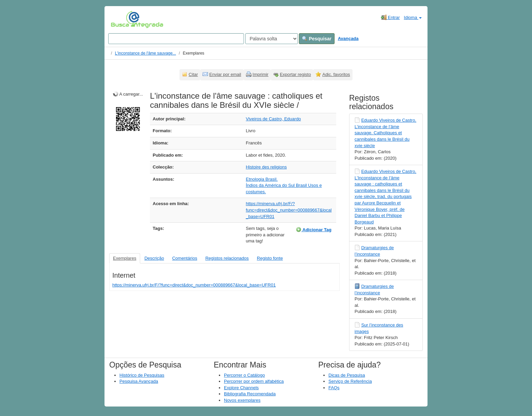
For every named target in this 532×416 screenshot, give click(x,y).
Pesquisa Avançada (139, 381)
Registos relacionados (227, 258)
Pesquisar (317, 39)
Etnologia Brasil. (262, 179)
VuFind (121, 19)
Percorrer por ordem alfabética (254, 381)
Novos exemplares (242, 400)
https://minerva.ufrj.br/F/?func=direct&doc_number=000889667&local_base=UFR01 (289, 210)
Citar (193, 74)
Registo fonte (270, 258)
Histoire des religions (267, 167)
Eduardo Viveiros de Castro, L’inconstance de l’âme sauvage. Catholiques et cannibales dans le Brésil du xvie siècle (385, 133)
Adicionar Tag (314, 230)
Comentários (185, 258)
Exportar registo (296, 74)
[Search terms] (176, 39)
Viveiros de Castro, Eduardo (273, 119)
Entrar (390, 17)
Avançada (348, 38)
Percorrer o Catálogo (244, 375)
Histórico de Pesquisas (142, 375)
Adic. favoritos (336, 74)
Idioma (413, 17)
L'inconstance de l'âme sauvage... (146, 53)
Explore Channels (241, 388)
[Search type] (272, 39)
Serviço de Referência (350, 381)
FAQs (334, 388)
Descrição (154, 258)
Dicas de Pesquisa (347, 375)
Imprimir (260, 74)
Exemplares (125, 258)
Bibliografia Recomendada (250, 394)
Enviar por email (225, 74)
